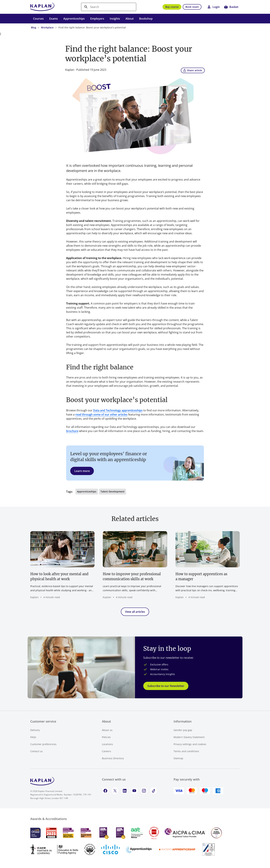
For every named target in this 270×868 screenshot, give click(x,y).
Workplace (47, 27)
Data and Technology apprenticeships (118, 410)
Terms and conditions (186, 751)
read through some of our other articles (101, 414)
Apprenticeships (74, 19)
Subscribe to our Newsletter (166, 686)
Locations (107, 744)
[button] (213, 7)
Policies (106, 737)
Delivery (35, 730)
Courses (38, 19)
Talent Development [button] (113, 491)
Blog (34, 27)
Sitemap (178, 758)
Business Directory (113, 758)
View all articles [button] (135, 612)
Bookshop (146, 19)
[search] (109, 7)
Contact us (37, 751)
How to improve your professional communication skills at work (132, 576)
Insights (115, 19)
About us (107, 730)
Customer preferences (43, 744)
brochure (72, 431)
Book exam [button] (192, 7)
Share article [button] (192, 70)
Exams (54, 19)
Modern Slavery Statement (189, 737)
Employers (97, 19)
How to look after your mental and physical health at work (59, 576)
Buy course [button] (172, 7)
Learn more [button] (82, 471)
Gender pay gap (183, 730)
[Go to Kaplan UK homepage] (42, 7)
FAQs (33, 737)
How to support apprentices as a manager (201, 576)
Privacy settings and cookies (190, 744)
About (130, 19)
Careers (107, 751)
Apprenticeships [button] (87, 491)
